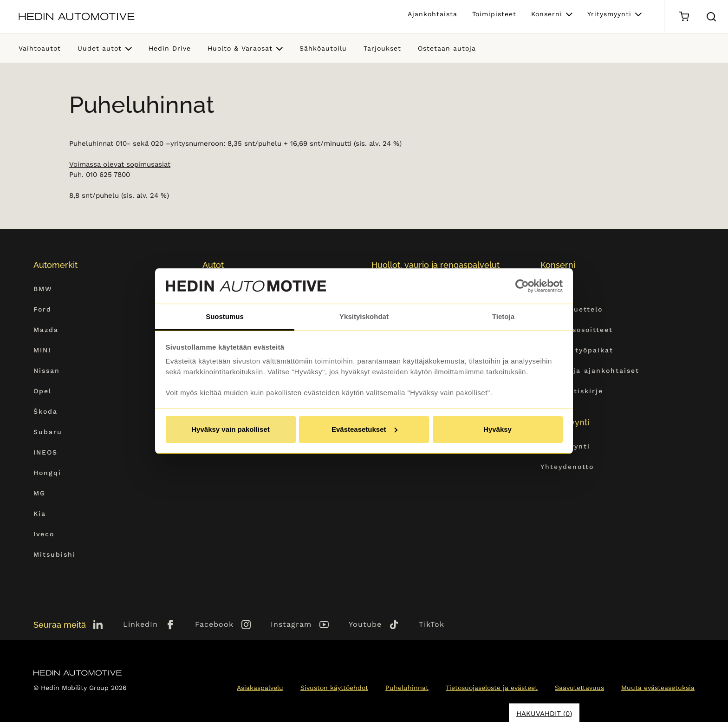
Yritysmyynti (609, 14)
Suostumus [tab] (225, 316)
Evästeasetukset (364, 429)
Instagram (291, 624)
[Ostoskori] (684, 16)
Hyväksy (497, 429)
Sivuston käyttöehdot (334, 688)
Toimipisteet (494, 14)
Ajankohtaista (432, 14)
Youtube (365, 624)
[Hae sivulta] (711, 17)
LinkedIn (140, 624)
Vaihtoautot (40, 48)
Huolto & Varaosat (240, 48)
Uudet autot (100, 48)
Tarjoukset (382, 48)
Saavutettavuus (579, 688)
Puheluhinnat (407, 688)
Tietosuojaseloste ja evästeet (492, 688)
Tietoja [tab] (503, 316)
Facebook (214, 624)
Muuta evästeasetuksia (658, 688)
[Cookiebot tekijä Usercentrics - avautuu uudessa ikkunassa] (522, 286)
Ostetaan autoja (447, 48)
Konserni (547, 14)
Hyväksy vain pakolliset (230, 429)
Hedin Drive (170, 48)
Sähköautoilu (323, 48)
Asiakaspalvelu (260, 688)
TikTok (432, 624)
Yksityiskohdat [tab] (364, 316)
